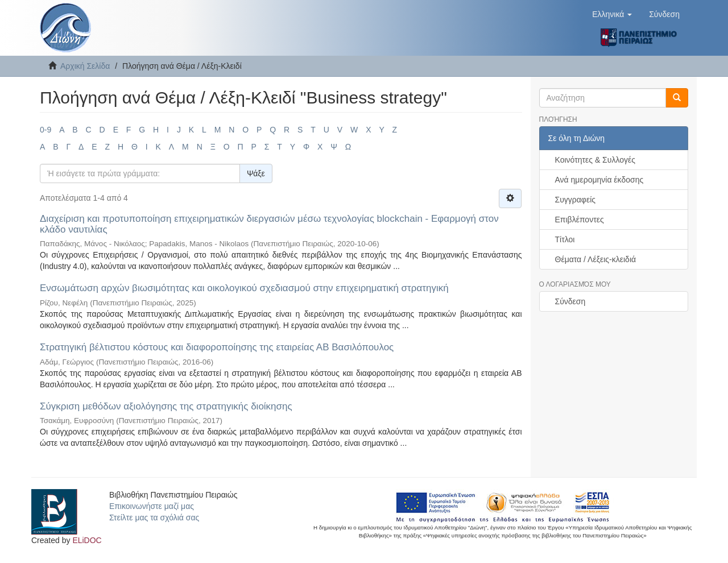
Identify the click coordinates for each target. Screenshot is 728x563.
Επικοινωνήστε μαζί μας (152, 506)
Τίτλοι (565, 239)
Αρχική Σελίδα (85, 66)
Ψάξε (256, 173)
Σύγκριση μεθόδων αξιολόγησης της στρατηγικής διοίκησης (166, 406)
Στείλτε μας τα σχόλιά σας (154, 518)
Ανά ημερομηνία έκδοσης (599, 180)
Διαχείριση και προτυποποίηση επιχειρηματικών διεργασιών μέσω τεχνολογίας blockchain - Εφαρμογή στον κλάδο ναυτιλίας (269, 224)
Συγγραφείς (576, 200)
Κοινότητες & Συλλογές (595, 160)
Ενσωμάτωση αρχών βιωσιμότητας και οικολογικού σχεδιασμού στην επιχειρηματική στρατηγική (244, 288)
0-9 (45, 130)
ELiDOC (87, 540)
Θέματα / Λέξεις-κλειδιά (596, 259)
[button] (612, 14)
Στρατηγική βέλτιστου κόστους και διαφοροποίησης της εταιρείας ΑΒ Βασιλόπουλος (217, 347)
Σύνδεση (570, 301)
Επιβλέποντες (580, 220)
